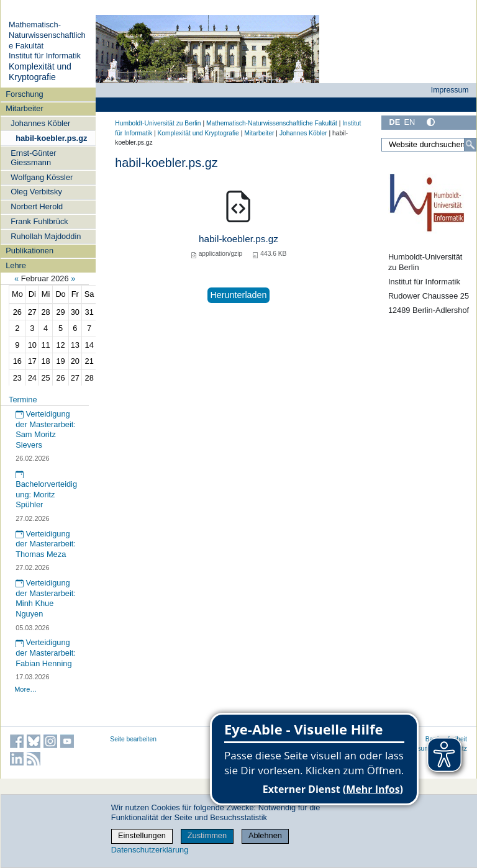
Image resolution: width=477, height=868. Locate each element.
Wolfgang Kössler (42, 177)
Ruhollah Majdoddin (46, 236)
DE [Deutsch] (394, 122)
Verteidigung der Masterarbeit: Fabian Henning (46, 653)
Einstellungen (142, 835)
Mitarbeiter (24, 108)
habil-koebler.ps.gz (51, 138)
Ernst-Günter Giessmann (33, 158)
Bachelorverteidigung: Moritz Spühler (46, 490)
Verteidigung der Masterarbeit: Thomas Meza (46, 544)
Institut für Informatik (45, 56)
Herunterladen (238, 295)
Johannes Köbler (40, 123)
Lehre (16, 265)
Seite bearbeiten (133, 739)
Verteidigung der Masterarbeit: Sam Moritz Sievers (46, 429)
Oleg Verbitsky (36, 192)
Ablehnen (265, 835)
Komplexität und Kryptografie (40, 72)
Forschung (24, 94)
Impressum (450, 90)
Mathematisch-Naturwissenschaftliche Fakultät (47, 35)
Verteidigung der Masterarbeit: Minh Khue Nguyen (46, 598)
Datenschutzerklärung (150, 850)
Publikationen (30, 251)
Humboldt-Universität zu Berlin (158, 123)
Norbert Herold (37, 206)
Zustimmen (207, 835)
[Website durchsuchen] (429, 145)
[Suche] (470, 145)
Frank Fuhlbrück (39, 221)
